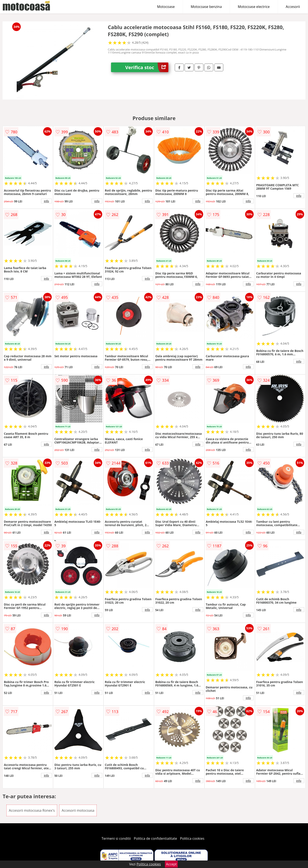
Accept (171, 864)
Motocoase (166, 7)
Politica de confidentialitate (155, 838)
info (46, 201)
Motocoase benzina (206, 7)
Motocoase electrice (254, 7)
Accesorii (293, 7)
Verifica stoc (147, 67)
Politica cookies (192, 838)
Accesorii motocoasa (78, 810)
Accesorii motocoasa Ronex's (32, 810)
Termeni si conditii (116, 838)
